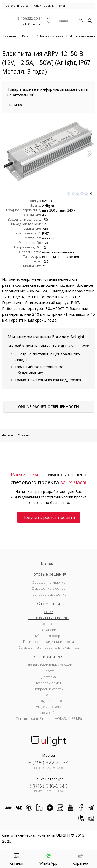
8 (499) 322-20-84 (30, 18)
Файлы (8, 435)
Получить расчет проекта (49, 517)
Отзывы (24, 435)
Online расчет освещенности (48, 407)
